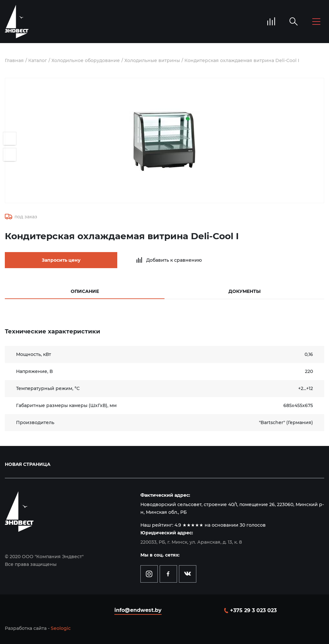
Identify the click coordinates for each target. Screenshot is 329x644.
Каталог (38, 60)
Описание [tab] (85, 291)
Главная (14, 60)
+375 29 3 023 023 (253, 610)
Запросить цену (61, 260)
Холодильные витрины (152, 60)
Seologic (61, 628)
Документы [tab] (245, 291)
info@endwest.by (138, 610)
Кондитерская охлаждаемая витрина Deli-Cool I (242, 60)
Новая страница (28, 464)
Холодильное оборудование (86, 60)
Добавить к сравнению (174, 260)
